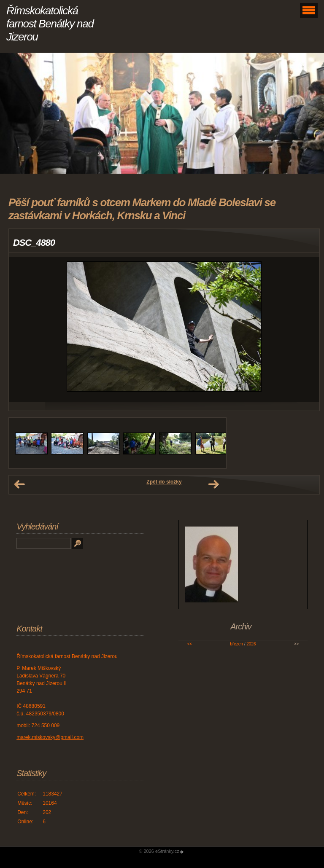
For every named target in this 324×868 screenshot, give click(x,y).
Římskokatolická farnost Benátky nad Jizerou (50, 24)
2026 (251, 644)
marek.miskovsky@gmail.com (50, 737)
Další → (213, 484)
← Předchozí (19, 484)
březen (236, 644)
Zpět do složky (164, 482)
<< (190, 644)
